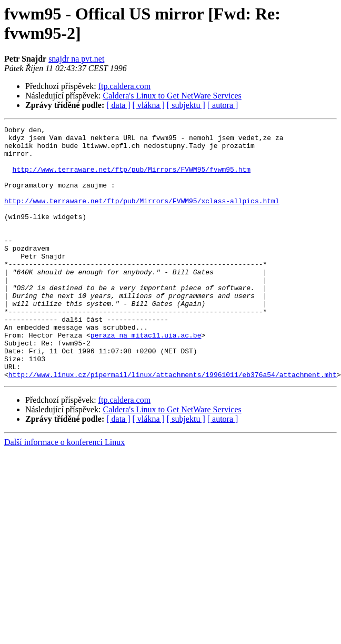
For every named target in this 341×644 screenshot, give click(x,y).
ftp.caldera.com (125, 86)
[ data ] (118, 105)
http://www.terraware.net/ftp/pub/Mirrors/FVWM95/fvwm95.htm (132, 179)
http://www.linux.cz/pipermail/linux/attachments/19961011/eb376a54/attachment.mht (173, 425)
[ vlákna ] (149, 105)
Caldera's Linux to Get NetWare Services (172, 96)
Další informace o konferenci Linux (64, 493)
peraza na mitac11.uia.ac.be (146, 378)
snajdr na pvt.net (76, 59)
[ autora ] (223, 105)
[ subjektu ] (186, 105)
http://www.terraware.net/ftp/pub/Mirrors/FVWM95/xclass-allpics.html (142, 216)
